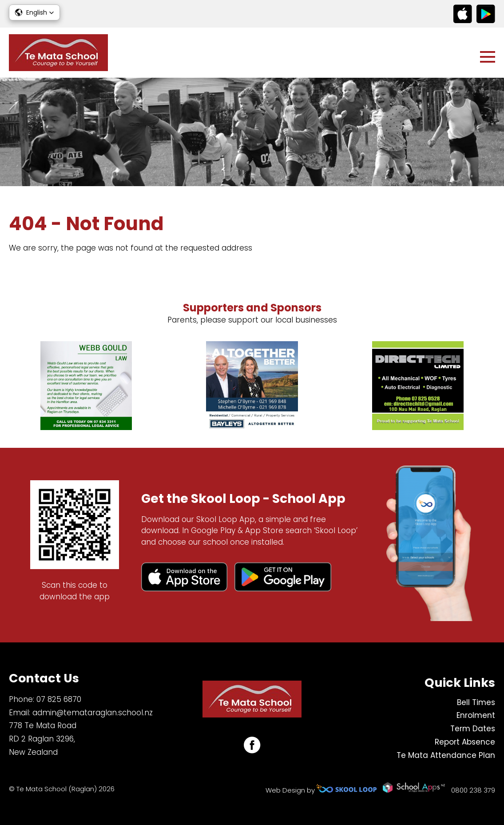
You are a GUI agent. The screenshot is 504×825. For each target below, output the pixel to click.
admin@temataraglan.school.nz (93, 713)
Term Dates (473, 729)
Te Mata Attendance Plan (446, 755)
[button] (34, 12)
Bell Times (476, 702)
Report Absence (465, 742)
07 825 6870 (59, 699)
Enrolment (476, 715)
